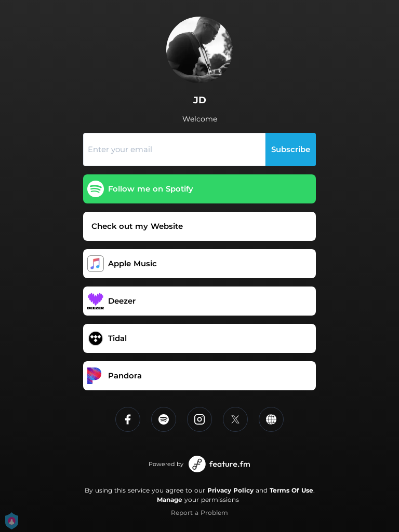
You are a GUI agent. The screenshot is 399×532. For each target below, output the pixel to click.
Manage (170, 500)
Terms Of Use (291, 490)
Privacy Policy (230, 490)
